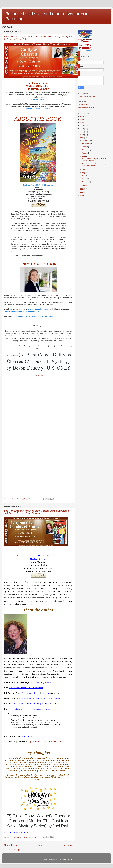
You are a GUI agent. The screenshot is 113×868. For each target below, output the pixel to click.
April (84, 176)
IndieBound (53, 316)
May (84, 173)
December (86, 141)
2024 (82, 122)
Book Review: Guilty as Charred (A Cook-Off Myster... (94, 160)
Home (39, 845)
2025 (82, 119)
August (85, 153)
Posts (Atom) (18, 850)
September (86, 150)
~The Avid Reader (38, 99)
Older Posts (67, 845)
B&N (28, 316)
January (85, 185)
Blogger (69, 859)
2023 (82, 126)
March (84, 179)
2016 (82, 195)
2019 (82, 138)
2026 (82, 116)
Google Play (42, 316)
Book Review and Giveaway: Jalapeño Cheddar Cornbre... (95, 165)
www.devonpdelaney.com (38, 309)
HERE (41, 375)
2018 (82, 189)
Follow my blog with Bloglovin (88, 96)
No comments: (35, 499)
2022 (82, 129)
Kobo (34, 316)
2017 (82, 192)
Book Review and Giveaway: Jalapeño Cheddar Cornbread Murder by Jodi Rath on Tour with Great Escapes (37, 512)
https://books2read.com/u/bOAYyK (45, 742)
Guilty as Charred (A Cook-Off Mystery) (38, 185)
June (84, 170)
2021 (82, 132)
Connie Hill (84, 105)
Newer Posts (10, 845)
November (86, 144)
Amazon (21, 316)
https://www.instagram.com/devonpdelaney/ (22, 312)
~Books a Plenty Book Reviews (38, 109)
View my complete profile (87, 108)
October (85, 147)
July (84, 156)
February (85, 182)
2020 (82, 135)
